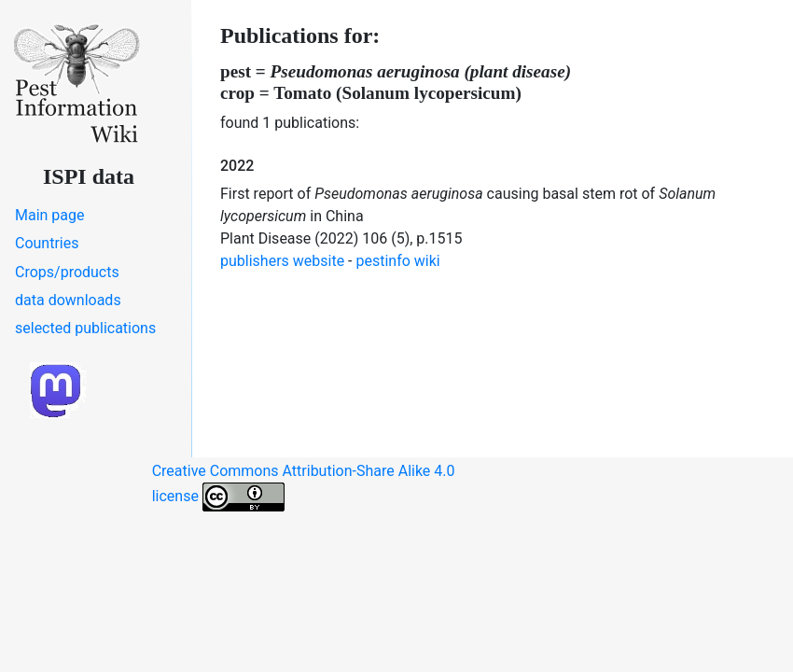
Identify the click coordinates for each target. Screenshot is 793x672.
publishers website (282, 261)
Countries (47, 243)
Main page (50, 215)
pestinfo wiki (398, 261)
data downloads (68, 300)
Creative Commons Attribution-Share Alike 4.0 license (304, 487)
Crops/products (67, 272)
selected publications (85, 328)
